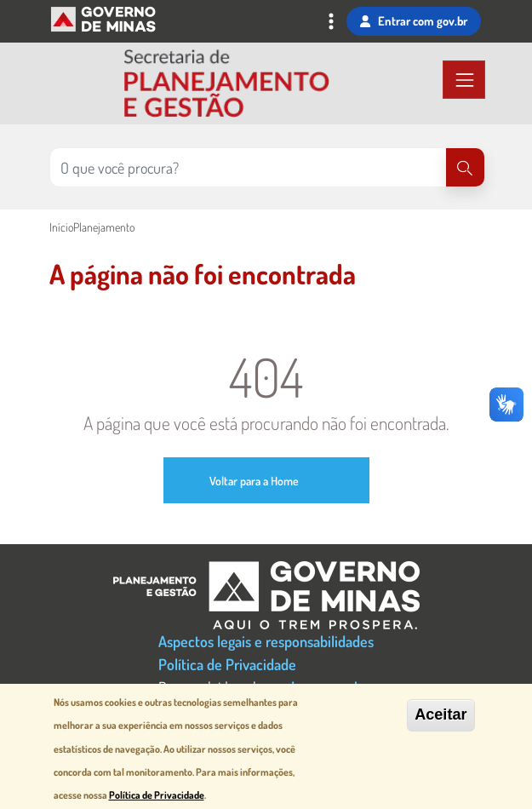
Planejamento (104, 227)
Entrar (413, 21)
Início (61, 227)
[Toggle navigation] (331, 23)
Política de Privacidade (227, 664)
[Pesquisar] (465, 167)
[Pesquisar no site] (248, 167)
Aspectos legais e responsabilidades (266, 641)
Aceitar (440, 714)
